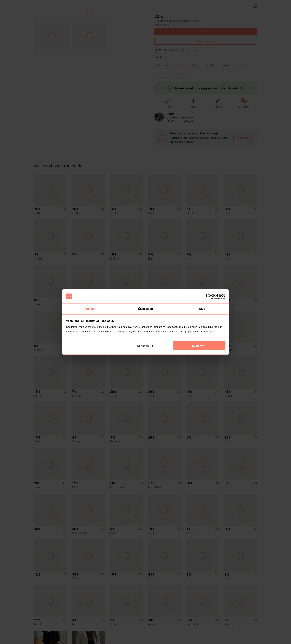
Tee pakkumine (206, 41)
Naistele (244, 65)
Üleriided (162, 74)
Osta (206, 32)
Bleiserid (180, 74)
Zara (181, 65)
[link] (244, 103)
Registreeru (244, 138)
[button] (167, 103)
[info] (220, 66)
